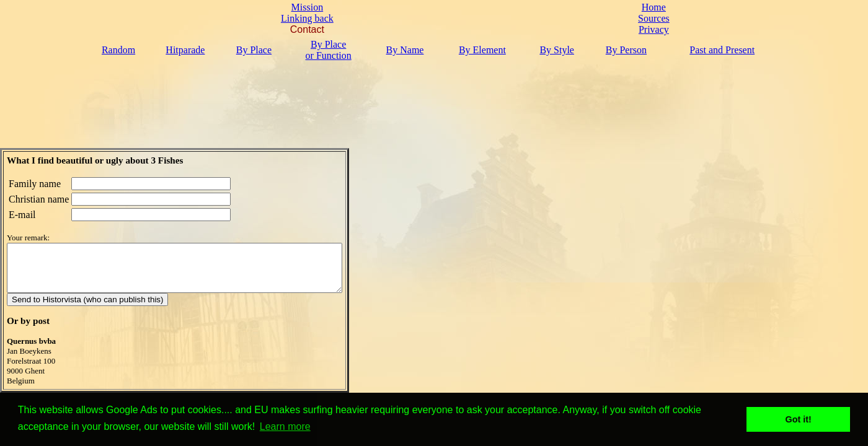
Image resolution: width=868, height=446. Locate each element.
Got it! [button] (799, 419)
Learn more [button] (285, 426)
